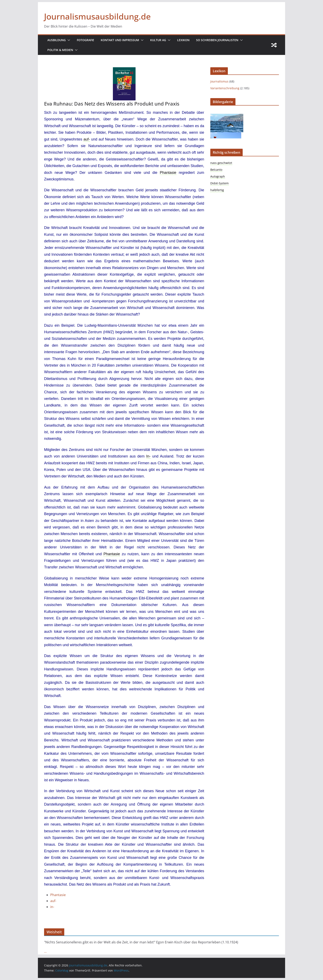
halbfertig (217, 190)
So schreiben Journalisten (217, 40)
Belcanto (216, 170)
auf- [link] (87, 139)
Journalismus (219, 81)
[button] (68, 40)
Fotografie (85, 40)
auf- (53, 901)
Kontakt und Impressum (120, 40)
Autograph (218, 176)
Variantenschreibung (225, 88)
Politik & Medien (60, 50)
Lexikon (183, 40)
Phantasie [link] (168, 173)
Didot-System (219, 183)
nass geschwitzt (221, 163)
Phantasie (58, 895)
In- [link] (148, 456)
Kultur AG (158, 40)
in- (52, 907)
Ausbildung (57, 40)
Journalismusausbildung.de (97, 16)
